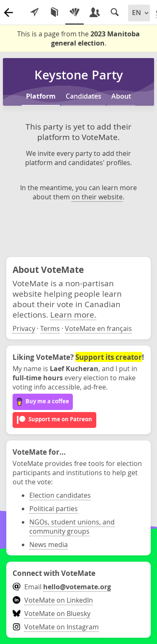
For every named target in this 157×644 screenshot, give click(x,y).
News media (49, 545)
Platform (41, 96)
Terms (50, 328)
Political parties (54, 509)
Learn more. (73, 314)
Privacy (24, 328)
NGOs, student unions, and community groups (72, 527)
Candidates (84, 96)
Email (62, 587)
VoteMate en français (98, 328)
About (121, 96)
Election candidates (60, 495)
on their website (97, 197)
